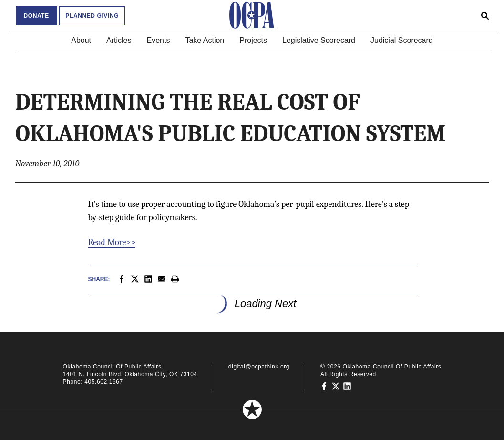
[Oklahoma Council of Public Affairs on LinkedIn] (347, 386)
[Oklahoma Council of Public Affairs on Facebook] (324, 386)
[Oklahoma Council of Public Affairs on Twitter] (336, 386)
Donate (36, 16)
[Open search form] (485, 15)
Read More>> (112, 242)
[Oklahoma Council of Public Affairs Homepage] (252, 15)
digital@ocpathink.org (259, 367)
